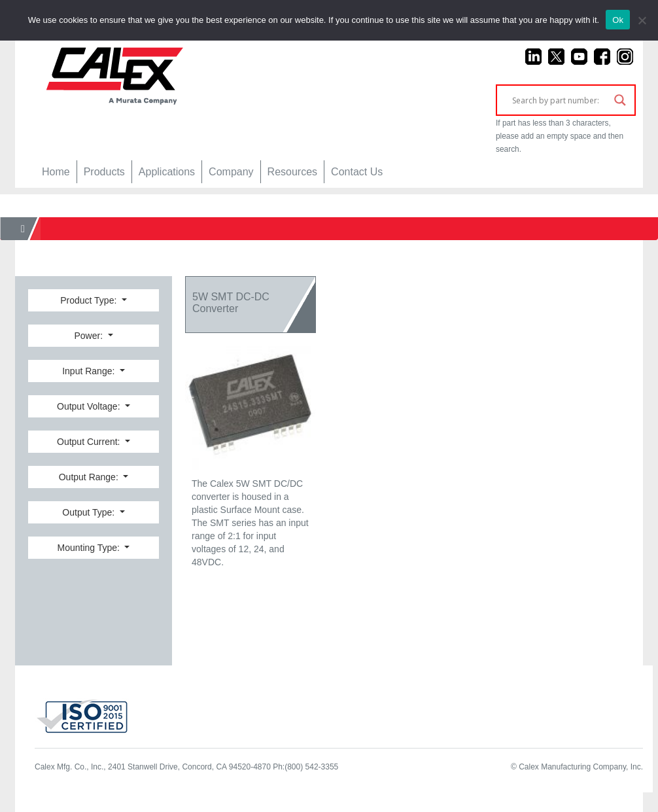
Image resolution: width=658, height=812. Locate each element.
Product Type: (90, 300)
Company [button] (231, 172)
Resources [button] (292, 172)
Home (56, 172)
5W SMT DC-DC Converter (231, 303)
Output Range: (90, 477)
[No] (642, 20)
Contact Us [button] (357, 172)
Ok (618, 20)
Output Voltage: (90, 406)
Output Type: (90, 512)
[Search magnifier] (620, 100)
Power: (89, 336)
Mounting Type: (90, 548)
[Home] (23, 229)
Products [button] (104, 172)
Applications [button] (167, 172)
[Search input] (560, 100)
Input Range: (90, 371)
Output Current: (90, 442)
